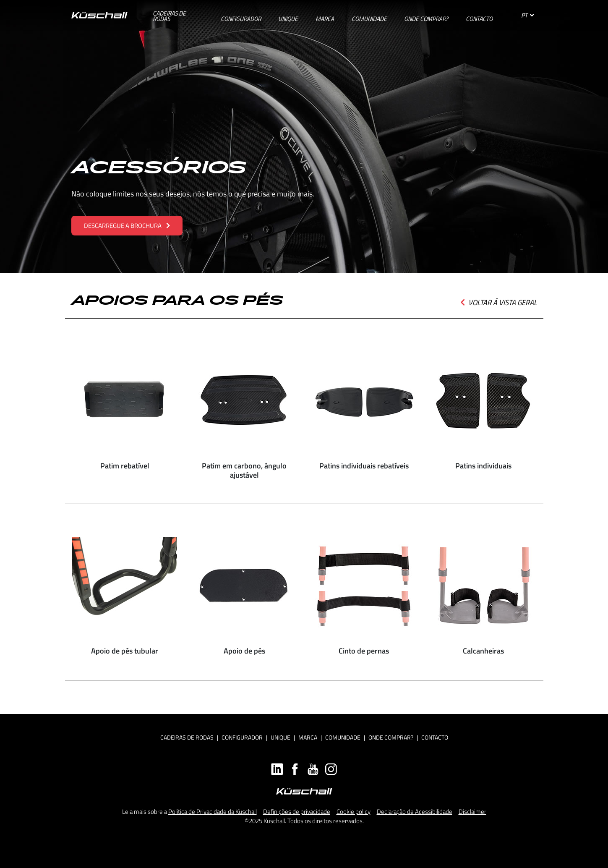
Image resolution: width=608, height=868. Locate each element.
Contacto (435, 737)
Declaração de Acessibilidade (415, 812)
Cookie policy (354, 812)
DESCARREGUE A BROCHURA (127, 226)
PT (527, 15)
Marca (308, 737)
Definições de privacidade (297, 812)
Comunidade (343, 737)
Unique (281, 737)
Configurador (242, 737)
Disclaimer (472, 812)
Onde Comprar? (391, 737)
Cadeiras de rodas (187, 737)
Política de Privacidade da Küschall (213, 812)
